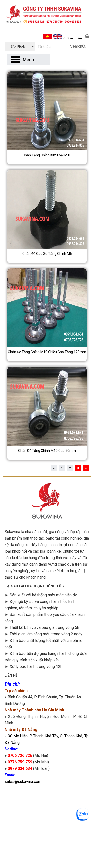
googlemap (47, 822)
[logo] (47, 15)
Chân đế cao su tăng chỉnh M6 (47, 254)
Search (78, 46)
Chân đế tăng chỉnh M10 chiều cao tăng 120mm (47, 352)
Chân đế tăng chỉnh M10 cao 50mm (47, 451)
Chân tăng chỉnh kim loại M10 (47, 155)
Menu (28, 60)
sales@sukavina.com (23, 781)
